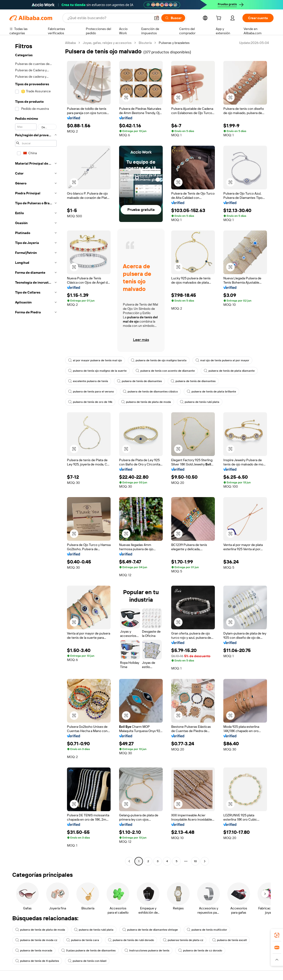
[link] (277, 935)
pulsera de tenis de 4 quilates (37, 961)
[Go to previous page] (129, 861)
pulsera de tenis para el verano (91, 392)
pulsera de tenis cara (83, 940)
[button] (157, 18)
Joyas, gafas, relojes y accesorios (107, 43)
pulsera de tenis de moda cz (36, 940)
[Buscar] (173, 18)
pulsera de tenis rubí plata (200, 402)
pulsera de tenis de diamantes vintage (150, 930)
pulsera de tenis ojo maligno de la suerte (97, 371)
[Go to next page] (205, 861)
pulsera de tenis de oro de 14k (90, 402)
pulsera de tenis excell (229, 940)
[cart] (220, 19)
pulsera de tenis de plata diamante (229, 371)
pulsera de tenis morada (34, 950)
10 (195, 861)
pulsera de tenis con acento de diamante (165, 371)
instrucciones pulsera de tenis (147, 950)
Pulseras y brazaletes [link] (174, 43)
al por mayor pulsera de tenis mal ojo (95, 360)
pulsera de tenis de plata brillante (211, 392)
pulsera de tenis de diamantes (139, 381)
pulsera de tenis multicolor (207, 930)
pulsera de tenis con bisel (87, 961)
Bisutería (145, 43)
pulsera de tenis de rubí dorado (131, 940)
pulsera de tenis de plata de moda (146, 402)
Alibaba (70, 43)
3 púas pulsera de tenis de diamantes (88, 950)
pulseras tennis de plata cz (183, 940)
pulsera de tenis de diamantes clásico (150, 392)
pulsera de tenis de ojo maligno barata (159, 360)
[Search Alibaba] (109, 18)
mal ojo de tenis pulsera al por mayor (222, 360)
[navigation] (36, 453)
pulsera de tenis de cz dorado (200, 950)
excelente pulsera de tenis (88, 381)
